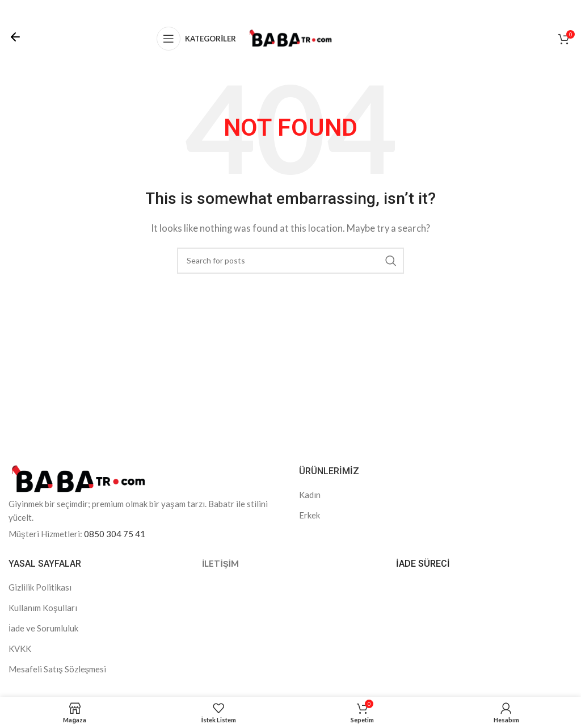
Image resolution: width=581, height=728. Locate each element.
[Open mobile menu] (196, 39)
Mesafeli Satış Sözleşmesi (57, 669)
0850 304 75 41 (115, 534)
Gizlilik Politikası (40, 587)
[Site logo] (290, 37)
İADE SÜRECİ (423, 564)
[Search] (290, 261)
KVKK (20, 648)
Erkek (310, 515)
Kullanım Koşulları (43, 608)
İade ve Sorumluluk (43, 628)
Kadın (310, 495)
